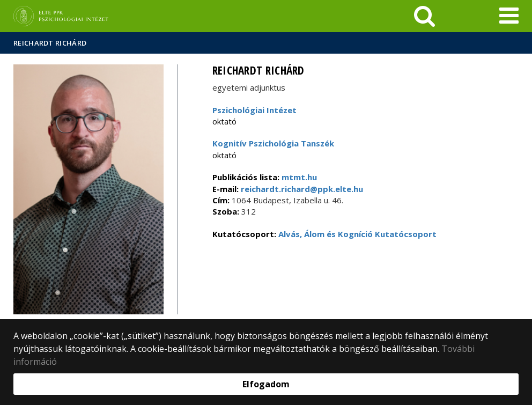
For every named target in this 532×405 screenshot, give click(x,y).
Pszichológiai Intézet (254, 110)
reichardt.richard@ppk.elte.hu (301, 189)
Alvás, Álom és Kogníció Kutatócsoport (357, 234)
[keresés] (424, 16)
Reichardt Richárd (50, 43)
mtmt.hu (299, 177)
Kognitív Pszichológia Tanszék (273, 143)
